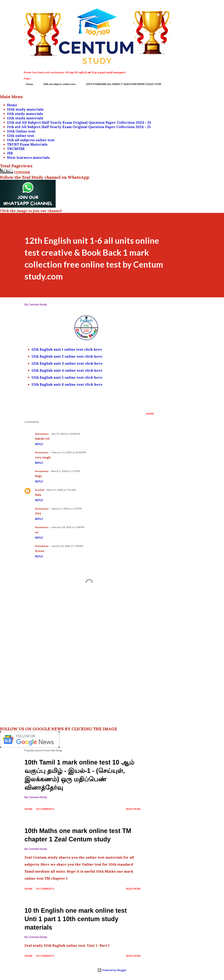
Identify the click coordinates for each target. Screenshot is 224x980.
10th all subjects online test (57, 84)
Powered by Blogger (112, 970)
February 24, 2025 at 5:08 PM (68, 527)
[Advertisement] (84, 633)
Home (27, 84)
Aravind (40, 490)
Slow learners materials (28, 157)
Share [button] (150, 414)
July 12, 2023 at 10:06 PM (66, 434)
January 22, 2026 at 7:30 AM (67, 546)
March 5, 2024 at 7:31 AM (61, 490)
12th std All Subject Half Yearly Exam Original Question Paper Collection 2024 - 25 (79, 122)
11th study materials (25, 114)
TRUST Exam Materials (27, 144)
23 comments (45, 889)
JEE (10, 153)
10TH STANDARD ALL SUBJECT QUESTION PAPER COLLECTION (121, 84)
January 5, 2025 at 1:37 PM (66, 509)
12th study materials (25, 118)
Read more (133, 809)
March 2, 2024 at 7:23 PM (66, 471)
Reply (39, 444)
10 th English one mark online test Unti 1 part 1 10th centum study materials (76, 919)
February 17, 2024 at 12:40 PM (69, 452)
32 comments (45, 809)
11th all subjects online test (31, 140)
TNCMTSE (16, 149)
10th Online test (21, 131)
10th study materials (25, 109)
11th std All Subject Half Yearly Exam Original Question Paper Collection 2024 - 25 (79, 127)
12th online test (21, 136)
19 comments (45, 956)
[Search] (183, 10)
